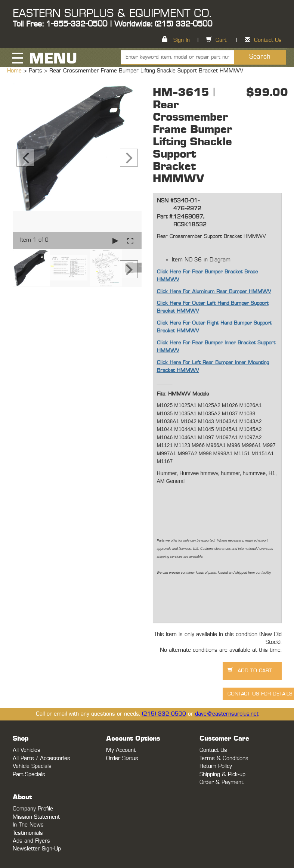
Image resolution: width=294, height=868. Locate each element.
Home (15, 71)
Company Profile (33, 809)
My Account (121, 750)
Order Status (122, 758)
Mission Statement (36, 817)
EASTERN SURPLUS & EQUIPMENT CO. (112, 13)
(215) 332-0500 (164, 714)
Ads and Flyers (31, 841)
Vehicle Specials (32, 766)
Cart (221, 40)
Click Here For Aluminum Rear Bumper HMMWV (214, 292)
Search (260, 57)
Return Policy (216, 766)
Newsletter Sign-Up (37, 849)
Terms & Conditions (224, 758)
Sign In (182, 40)
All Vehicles (27, 750)
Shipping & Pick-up (222, 774)
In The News (28, 825)
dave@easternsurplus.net (227, 714)
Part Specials (29, 774)
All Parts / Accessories (41, 758)
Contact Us (268, 40)
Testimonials (28, 833)
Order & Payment (221, 782)
